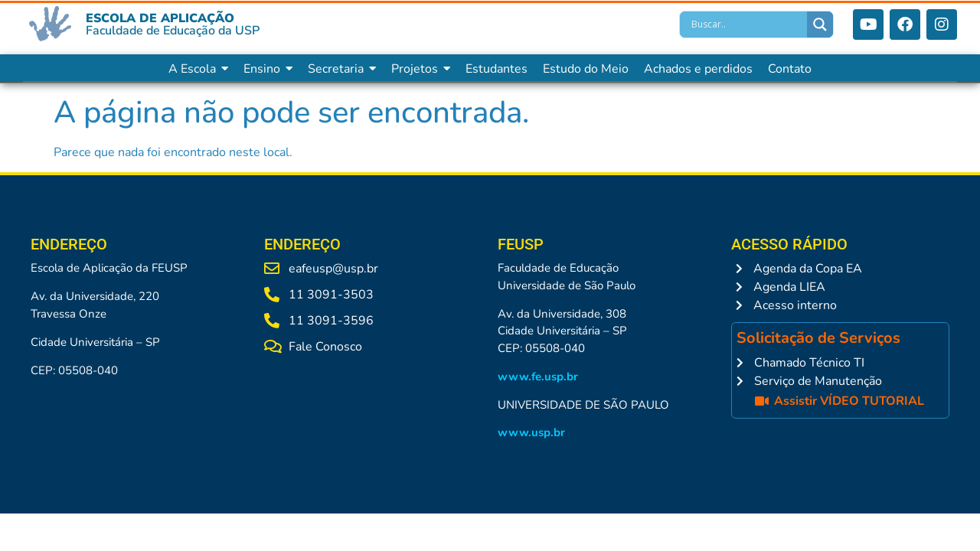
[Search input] (747, 24)
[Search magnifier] (820, 24)
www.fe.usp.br (538, 377)
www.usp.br (531, 432)
